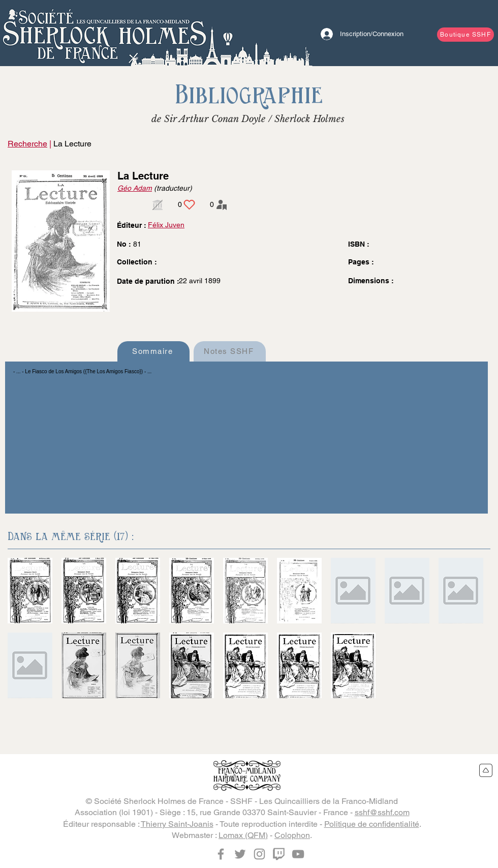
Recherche (27, 144)
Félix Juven (166, 225)
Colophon (292, 835)
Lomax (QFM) (243, 835)
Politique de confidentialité (372, 824)
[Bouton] (104, 33)
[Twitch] (279, 854)
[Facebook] (221, 854)
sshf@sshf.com (382, 812)
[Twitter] (240, 854)
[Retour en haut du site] (486, 770)
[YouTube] (298, 854)
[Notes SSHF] (230, 351)
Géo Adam (135, 188)
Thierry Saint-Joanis (177, 824)
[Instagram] (259, 854)
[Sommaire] (153, 351)
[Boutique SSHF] (465, 35)
